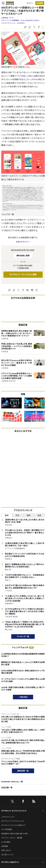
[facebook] (23, 802)
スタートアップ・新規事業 (10, 20)
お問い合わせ (6, 850)
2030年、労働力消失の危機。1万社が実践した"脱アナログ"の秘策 (23, 689)
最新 (7, 515)
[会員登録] (40, 3)
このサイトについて (8, 817)
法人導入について (8, 855)
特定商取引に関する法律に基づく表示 (15, 834)
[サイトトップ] (9, 3)
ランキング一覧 (23, 636)
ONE (23, 76)
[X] (12, 802)
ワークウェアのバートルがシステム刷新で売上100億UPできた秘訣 (23, 680)
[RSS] (34, 802)
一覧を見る (23, 697)
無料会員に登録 (23, 256)
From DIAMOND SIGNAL (30, 20)
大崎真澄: (8, 18)
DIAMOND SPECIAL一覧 (12, 782)
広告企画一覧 (7, 788)
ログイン (30, 3)
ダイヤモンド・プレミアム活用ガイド (13, 825)
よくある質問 (6, 842)
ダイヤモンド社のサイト (10, 862)
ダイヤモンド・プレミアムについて (13, 821)
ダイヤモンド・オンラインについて (14, 811)
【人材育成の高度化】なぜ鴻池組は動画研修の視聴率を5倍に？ (23, 655)
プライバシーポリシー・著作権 (12, 838)
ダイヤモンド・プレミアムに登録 (23, 275)
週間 (28, 515)
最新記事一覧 (23, 771)
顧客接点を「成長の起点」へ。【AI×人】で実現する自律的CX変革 (23, 663)
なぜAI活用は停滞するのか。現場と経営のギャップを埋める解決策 (23, 672)
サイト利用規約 (7, 829)
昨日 (18, 515)
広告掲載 (4, 846)
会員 (39, 515)
